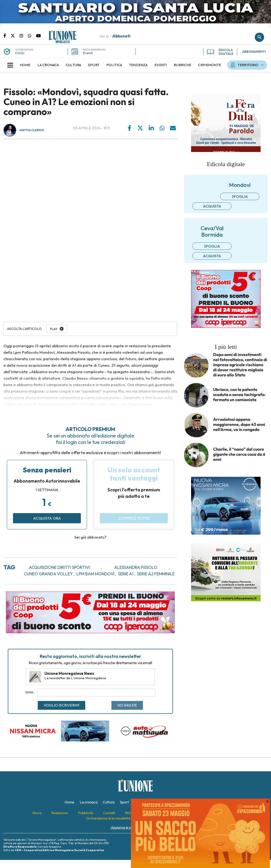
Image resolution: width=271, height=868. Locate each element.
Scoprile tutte (134, 518)
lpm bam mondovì (95, 574)
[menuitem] (25, 65)
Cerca (259, 37)
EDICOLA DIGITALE (220, 52)
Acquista (212, 206)
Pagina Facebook (7, 35)
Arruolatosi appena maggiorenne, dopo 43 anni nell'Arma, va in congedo (239, 425)
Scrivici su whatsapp (32, 35)
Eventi (88, 53)
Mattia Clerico (32, 130)
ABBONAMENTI (254, 52)
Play (54, 329)
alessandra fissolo (136, 567)
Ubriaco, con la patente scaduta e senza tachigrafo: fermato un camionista (239, 395)
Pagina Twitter (15, 35)
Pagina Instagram (24, 35)
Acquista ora (47, 518)
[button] (10, 65)
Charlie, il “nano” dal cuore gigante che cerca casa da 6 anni (239, 454)
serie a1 (126, 574)
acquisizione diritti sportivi (59, 567)
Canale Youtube (38, 35)
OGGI (20, 53)
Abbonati (121, 36)
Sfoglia (240, 196)
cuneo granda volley (48, 574)
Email (30, 692)
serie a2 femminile (156, 574)
